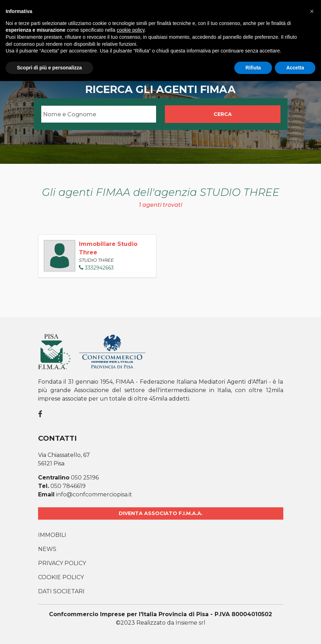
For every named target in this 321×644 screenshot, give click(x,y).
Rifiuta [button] (253, 68)
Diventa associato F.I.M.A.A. (161, 513)
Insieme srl (190, 623)
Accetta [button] (295, 68)
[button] (312, 11)
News (47, 549)
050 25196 (85, 478)
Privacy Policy (62, 563)
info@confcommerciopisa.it (94, 494)
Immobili (52, 535)
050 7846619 (68, 486)
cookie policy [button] (131, 30)
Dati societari (61, 591)
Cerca (223, 114)
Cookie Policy (61, 577)
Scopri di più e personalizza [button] (49, 68)
